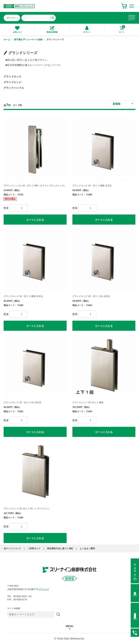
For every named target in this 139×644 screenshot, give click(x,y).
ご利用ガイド (34, 548)
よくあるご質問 (87, 548)
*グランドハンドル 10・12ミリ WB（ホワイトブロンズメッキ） (35, 186)
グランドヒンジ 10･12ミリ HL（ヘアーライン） (27, 509)
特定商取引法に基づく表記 (60, 548)
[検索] (58, 614)
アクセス (44, 589)
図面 (135, 591)
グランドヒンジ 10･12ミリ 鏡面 (88, 402)
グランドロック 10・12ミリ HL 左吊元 (91, 296)
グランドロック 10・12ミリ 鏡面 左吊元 (92, 186)
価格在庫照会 (135, 613)
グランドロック (12, 77)
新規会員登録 (52, 30)
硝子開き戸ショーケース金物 (28, 40)
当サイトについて (12, 548)
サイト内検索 (14, 608)
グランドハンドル (14, 88)
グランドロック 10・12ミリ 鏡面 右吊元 (23, 296)
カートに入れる (35, 220)
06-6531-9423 (135, 633)
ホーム (7, 40)
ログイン (87, 30)
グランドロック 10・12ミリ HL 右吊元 (22, 402)
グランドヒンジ (12, 82)
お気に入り (17, 30)
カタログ (135, 569)
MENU (69, 626)
